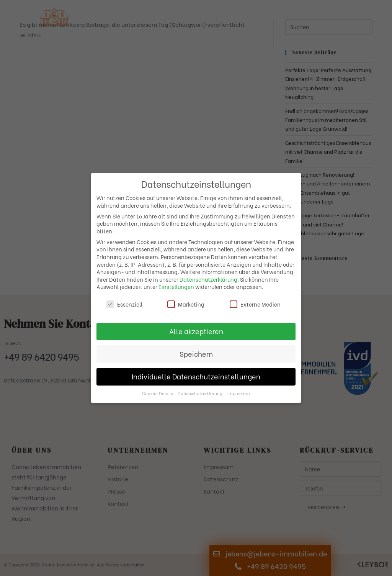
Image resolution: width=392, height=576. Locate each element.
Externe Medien (255, 304)
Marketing (186, 304)
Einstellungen (176, 286)
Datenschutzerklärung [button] (201, 393)
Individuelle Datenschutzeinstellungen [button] (196, 376)
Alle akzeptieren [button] (196, 331)
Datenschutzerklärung (208, 279)
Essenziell (124, 304)
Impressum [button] (239, 393)
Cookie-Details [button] (158, 393)
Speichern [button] (196, 354)
